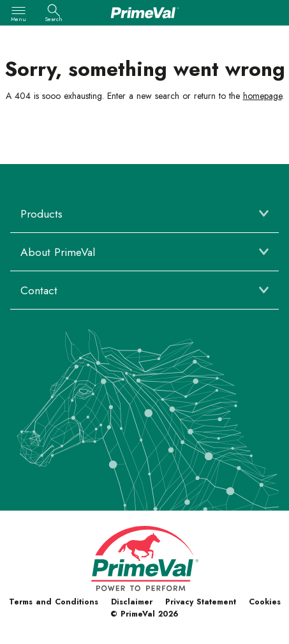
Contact (39, 290)
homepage (263, 96)
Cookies (265, 602)
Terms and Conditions (54, 602)
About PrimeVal (58, 252)
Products (41, 214)
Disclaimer (132, 602)
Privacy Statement (201, 602)
